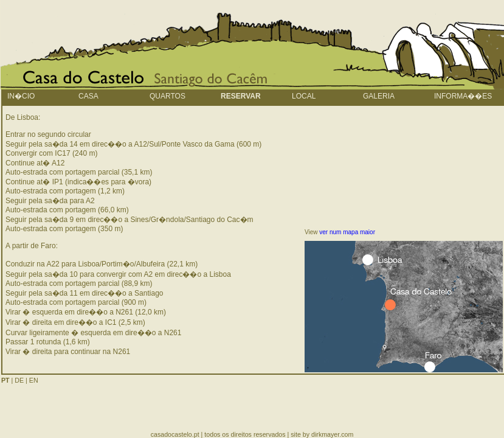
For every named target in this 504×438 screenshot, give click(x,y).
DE (19, 380)
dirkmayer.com (332, 434)
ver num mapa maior (347, 232)
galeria (379, 96)
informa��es (463, 96)
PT (5, 380)
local (304, 96)
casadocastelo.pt (175, 434)
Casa (88, 96)
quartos (167, 96)
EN (34, 380)
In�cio (21, 96)
